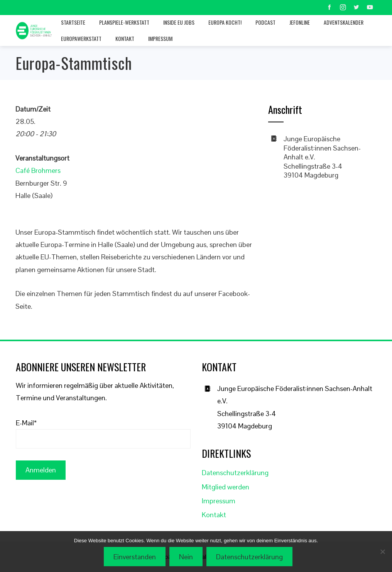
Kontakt (125, 38)
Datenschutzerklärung (235, 473)
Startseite (73, 22)
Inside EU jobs (179, 22)
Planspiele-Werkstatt (124, 22)
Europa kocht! (225, 22)
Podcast (265, 22)
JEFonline (300, 22)
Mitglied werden (226, 487)
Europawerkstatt (81, 38)
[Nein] (382, 552)
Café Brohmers (38, 170)
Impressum (160, 38)
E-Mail (26, 423)
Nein (186, 557)
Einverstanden (135, 557)
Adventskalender (344, 22)
